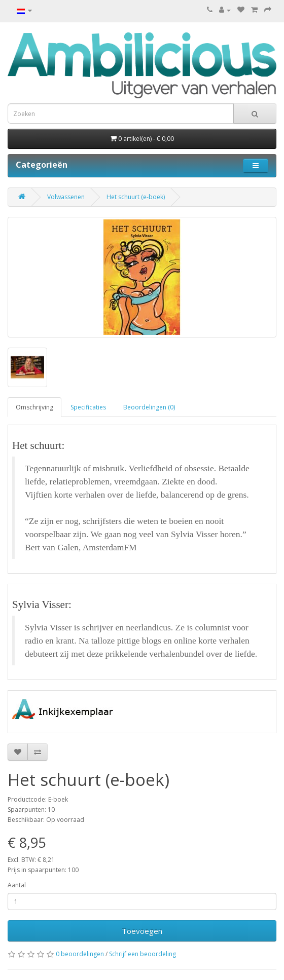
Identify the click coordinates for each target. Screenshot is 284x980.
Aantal (17, 885)
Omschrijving (34, 407)
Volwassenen (66, 197)
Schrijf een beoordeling (143, 954)
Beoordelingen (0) (149, 407)
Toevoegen (142, 931)
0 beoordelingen (80, 954)
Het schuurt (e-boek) (136, 197)
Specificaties (88, 407)
